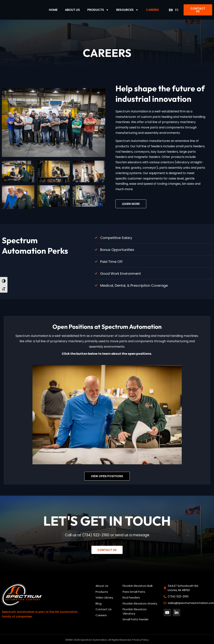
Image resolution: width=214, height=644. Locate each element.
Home (53, 10)
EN (171, 10)
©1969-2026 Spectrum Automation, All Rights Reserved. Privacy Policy (107, 640)
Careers (152, 10)
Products (98, 10)
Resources (127, 10)
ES (177, 10)
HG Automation (66, 612)
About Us (72, 10)
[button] (198, 10)
